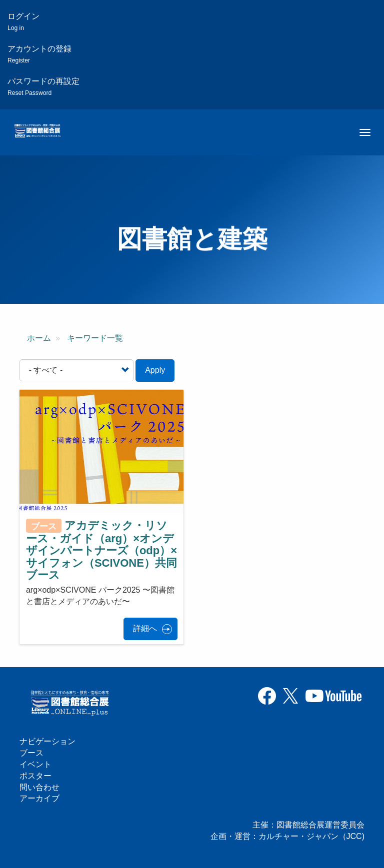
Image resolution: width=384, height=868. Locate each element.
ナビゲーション (47, 741)
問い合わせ (39, 787)
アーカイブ (39, 798)
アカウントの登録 (39, 54)
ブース (31, 753)
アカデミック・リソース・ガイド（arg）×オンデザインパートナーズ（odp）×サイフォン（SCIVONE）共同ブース (101, 550)
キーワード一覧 (95, 338)
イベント (35, 764)
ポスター (35, 776)
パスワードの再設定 (43, 87)
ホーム (39, 338)
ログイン (23, 22)
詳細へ (145, 628)
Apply (155, 370)
